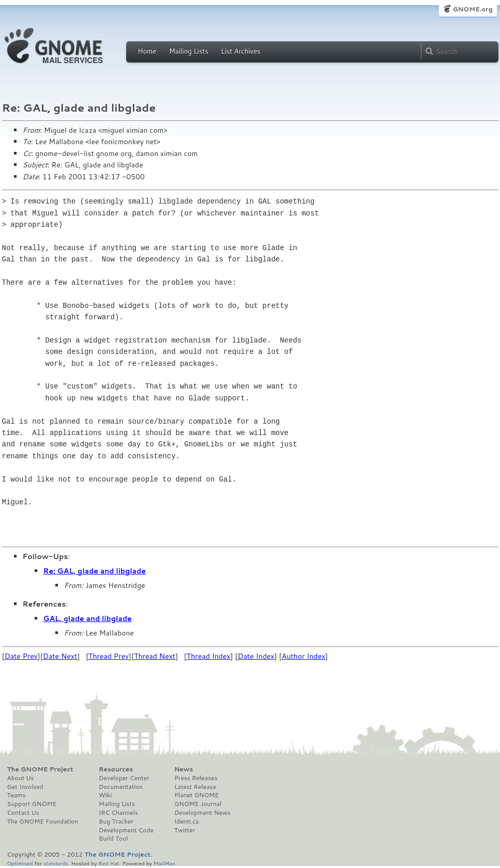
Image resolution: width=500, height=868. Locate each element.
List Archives (240, 51)
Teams (17, 795)
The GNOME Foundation (43, 822)
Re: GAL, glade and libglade (95, 571)
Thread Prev (109, 656)
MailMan (164, 863)
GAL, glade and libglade (88, 618)
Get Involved (25, 787)
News (184, 769)
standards (56, 863)
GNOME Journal (198, 804)
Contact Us (23, 813)
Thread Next (155, 656)
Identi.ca (187, 822)
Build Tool (113, 839)
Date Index (256, 656)
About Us (21, 778)
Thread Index (209, 656)
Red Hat (109, 863)
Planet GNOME (196, 795)
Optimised (20, 863)
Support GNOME (32, 804)
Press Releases (196, 778)
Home (147, 51)
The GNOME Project (40, 769)
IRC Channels (118, 813)
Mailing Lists (189, 51)
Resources (116, 769)
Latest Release (195, 787)
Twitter (185, 830)
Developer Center (124, 778)
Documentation (121, 787)
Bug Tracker (116, 822)
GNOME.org (472, 9)
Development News (202, 813)
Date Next (60, 656)
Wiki (105, 795)
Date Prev (21, 656)
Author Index (304, 656)
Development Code (126, 830)
